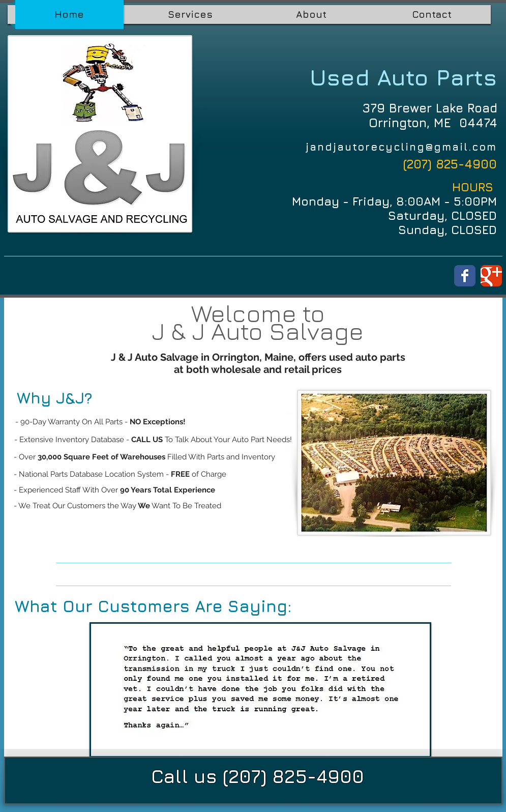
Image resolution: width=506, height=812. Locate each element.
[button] (260, 690)
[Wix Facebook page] (465, 276)
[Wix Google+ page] (491, 276)
